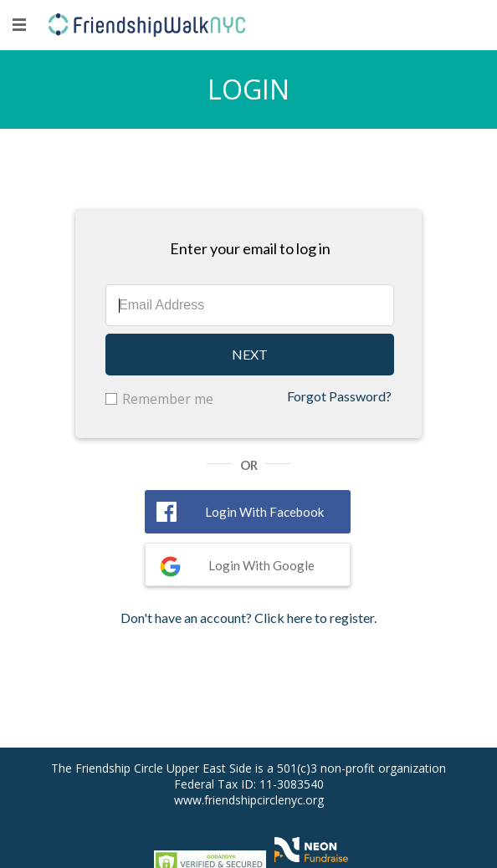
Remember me (168, 399)
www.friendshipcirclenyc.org (249, 800)
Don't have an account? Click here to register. (248, 618)
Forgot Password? (339, 396)
